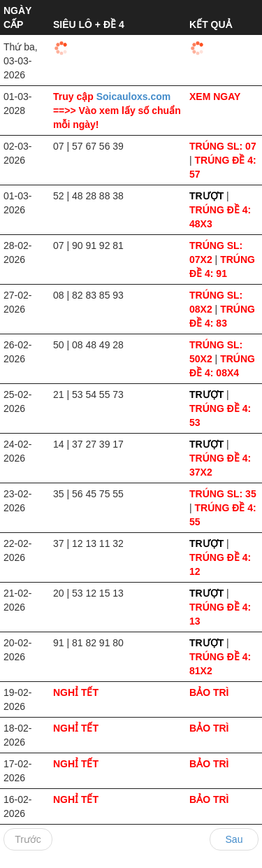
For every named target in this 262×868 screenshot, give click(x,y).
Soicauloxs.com (134, 97)
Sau (234, 839)
